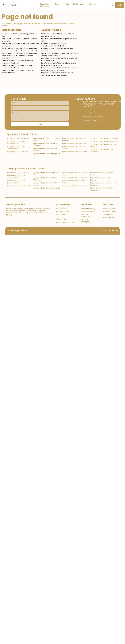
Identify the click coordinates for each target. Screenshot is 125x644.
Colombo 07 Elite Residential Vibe (54, 44)
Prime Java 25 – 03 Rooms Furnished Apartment (19, 48)
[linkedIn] (109, 231)
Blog (67, 4)
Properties (44, 4)
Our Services (78, 4)
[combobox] (28, 5)
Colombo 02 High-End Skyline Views (54, 46)
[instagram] (117, 231)
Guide (57, 4)
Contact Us (45, 6)
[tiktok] (106, 231)
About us (93, 4)
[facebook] (102, 231)
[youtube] (113, 231)
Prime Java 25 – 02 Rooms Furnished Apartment (19, 51)
